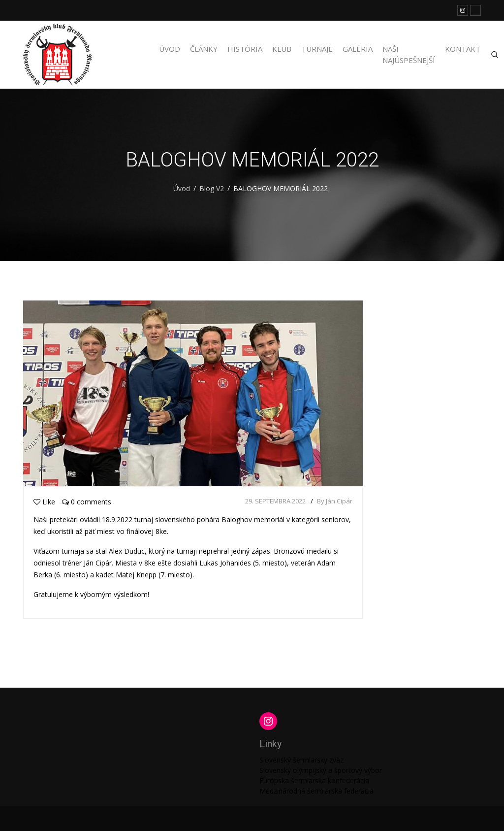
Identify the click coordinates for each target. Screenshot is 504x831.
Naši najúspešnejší (409, 54)
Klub (282, 49)
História (245, 49)
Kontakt (463, 49)
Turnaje (317, 49)
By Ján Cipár (335, 501)
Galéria (358, 49)
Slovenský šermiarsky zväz (301, 760)
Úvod (170, 49)
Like (44, 502)
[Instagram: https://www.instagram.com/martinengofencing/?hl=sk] (268, 721)
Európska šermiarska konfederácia (314, 781)
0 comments (87, 502)
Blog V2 (212, 188)
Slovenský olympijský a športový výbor (321, 770)
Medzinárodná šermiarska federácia (316, 791)
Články (204, 49)
